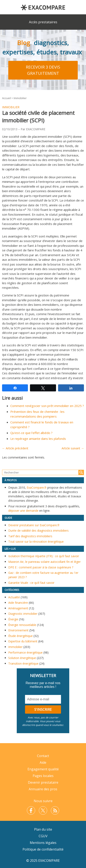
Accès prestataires (43, 22)
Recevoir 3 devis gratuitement (43, 70)
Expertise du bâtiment (23, 641)
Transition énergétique (23, 663)
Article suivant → (73, 448)
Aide (43, 762)
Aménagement (18, 608)
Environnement (18, 630)
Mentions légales (43, 843)
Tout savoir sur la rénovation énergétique (36, 542)
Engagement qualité (43, 769)
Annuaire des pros (43, 789)
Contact (43, 756)
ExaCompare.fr (37, 487)
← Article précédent (15, 448)
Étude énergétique (20, 636)
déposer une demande (23, 511)
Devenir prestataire (43, 782)
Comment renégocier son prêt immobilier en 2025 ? (47, 406)
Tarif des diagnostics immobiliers (30, 536)
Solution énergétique (22, 658)
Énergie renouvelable (22, 625)
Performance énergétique (25, 652)
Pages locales (43, 776)
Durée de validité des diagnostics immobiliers (38, 531)
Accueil (6, 98)
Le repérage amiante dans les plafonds (38, 439)
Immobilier (20, 98)
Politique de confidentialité (43, 849)
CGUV (43, 836)
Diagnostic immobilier (23, 614)
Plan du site (43, 829)
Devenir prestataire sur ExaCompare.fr (34, 525)
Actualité (14, 597)
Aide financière (18, 603)
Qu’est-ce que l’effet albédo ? (31, 433)
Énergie (13, 619)
